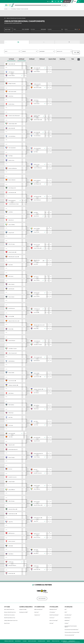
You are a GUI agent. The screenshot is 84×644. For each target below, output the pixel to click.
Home (6, 9)
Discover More (42, 597)
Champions (59, 42)
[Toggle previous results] (51, 66)
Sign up (68, 1)
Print (75, 51)
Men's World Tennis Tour (9, 608)
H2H (12, 72)
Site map (51, 622)
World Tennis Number (54, 613)
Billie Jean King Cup (38, 608)
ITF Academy (52, 611)
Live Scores (52, 616)
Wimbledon (67, 619)
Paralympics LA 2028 (23, 611)
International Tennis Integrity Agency (71, 625)
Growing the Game (70, 5)
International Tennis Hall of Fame (71, 628)
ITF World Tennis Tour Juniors (19, 9)
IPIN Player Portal (53, 608)
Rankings (50, 5)
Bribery (49, 639)
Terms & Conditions (9, 639)
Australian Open (68, 613)
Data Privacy (18, 639)
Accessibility (64, 639)
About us (61, 5)
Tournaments (26, 5)
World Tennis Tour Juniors (9, 613)
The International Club (69, 633)
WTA (66, 611)
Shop (79, 5)
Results (45, 5)
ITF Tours (33, 5)
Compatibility (72, 639)
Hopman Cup (37, 613)
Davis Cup (36, 611)
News (56, 5)
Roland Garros (67, 616)
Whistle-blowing (32, 639)
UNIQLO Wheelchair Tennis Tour (11, 619)
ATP (65, 608)
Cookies (25, 639)
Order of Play (34, 42)
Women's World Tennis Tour (10, 611)
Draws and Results (10, 42)
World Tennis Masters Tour (10, 616)
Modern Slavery (42, 639)
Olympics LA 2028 (23, 608)
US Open (66, 622)
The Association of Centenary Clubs (72, 631)
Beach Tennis (7, 622)
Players (39, 5)
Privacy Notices (56, 639)
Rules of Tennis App (53, 619)
